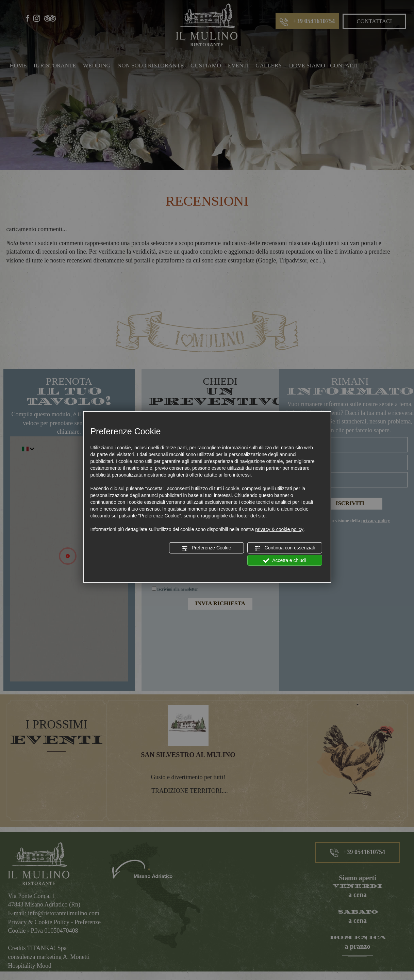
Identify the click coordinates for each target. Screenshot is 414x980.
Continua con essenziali (285, 548)
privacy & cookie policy (279, 529)
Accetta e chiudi (285, 560)
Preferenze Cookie (206, 548)
